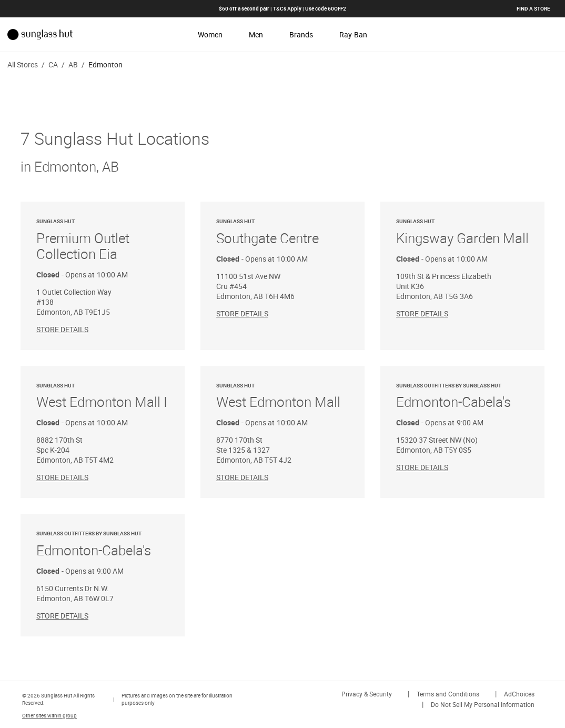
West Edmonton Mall (282, 397)
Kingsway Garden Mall (462, 232)
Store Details (62, 329)
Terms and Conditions (448, 694)
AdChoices (519, 694)
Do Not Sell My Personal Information (483, 704)
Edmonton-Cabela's (462, 397)
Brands (301, 34)
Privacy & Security (367, 694)
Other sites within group (49, 715)
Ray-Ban (353, 34)
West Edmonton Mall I (103, 397)
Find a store (533, 8)
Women (210, 34)
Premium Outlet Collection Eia (103, 240)
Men (256, 34)
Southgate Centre (282, 232)
